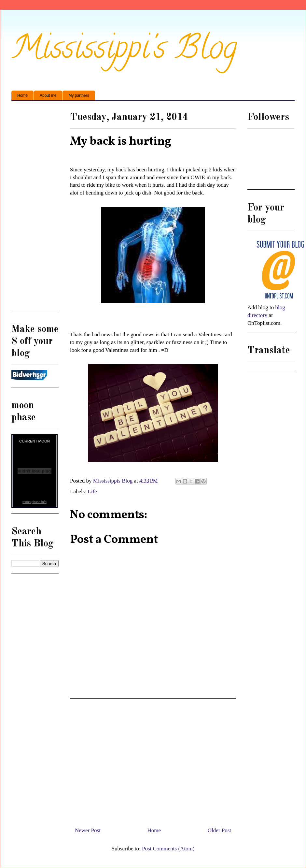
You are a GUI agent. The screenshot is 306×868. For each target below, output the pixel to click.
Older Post (219, 830)
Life (92, 492)
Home (22, 95)
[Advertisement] (153, 760)
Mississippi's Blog (124, 51)
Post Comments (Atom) (168, 849)
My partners (79, 95)
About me (48, 95)
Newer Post (88, 830)
